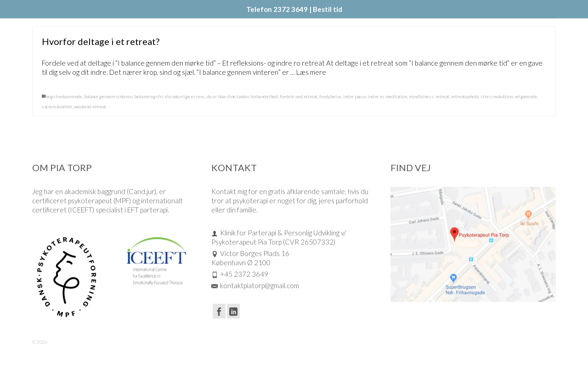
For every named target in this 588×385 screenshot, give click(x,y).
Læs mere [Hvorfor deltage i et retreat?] (311, 73)
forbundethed (264, 97)
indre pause (355, 97)
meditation (396, 97)
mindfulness (421, 97)
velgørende (526, 97)
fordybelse (330, 97)
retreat (442, 97)
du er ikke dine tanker (228, 97)
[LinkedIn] (233, 311)
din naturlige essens (185, 97)
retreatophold (465, 97)
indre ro (376, 97)
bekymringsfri (149, 97)
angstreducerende (64, 97)
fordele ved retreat (299, 97)
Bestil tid (328, 9)
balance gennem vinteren (108, 97)
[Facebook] (219, 311)
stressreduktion (497, 97)
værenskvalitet (57, 107)
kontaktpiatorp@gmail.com (255, 285)
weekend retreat (90, 107)
